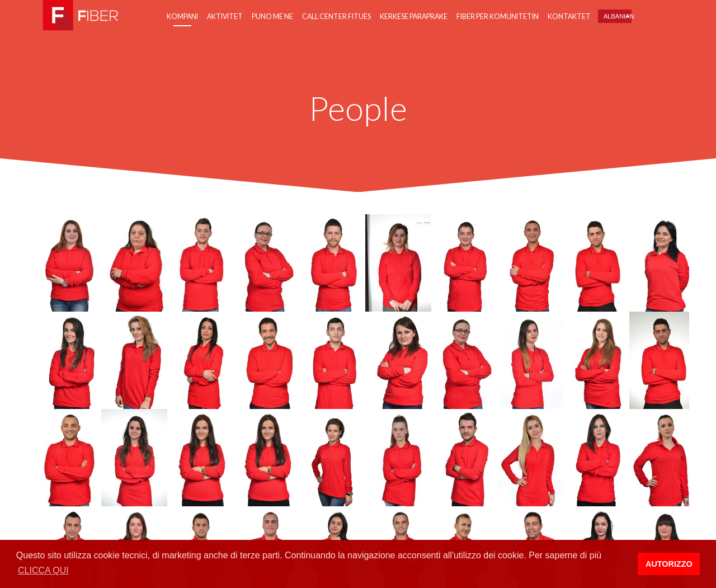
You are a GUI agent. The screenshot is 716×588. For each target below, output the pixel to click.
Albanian (618, 16)
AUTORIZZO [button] (669, 564)
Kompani (182, 17)
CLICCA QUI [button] (43, 570)
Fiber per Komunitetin (498, 17)
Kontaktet (569, 17)
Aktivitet (225, 17)
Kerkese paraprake (414, 17)
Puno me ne (272, 17)
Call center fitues (336, 17)
